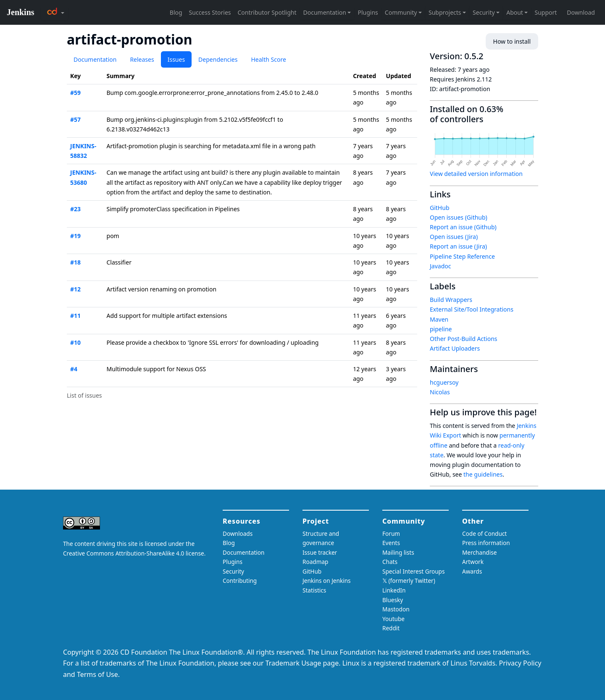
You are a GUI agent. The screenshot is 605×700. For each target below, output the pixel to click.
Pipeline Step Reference (462, 256)
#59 (75, 93)
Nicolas (440, 392)
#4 (74, 369)
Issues (176, 59)
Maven (439, 319)
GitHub (440, 208)
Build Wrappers (451, 300)
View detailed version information (476, 174)
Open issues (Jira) (454, 237)
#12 (75, 289)
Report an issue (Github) (463, 227)
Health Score (268, 59)
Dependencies (218, 59)
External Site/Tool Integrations (472, 309)
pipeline (441, 329)
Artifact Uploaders (455, 348)
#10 (75, 342)
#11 (75, 316)
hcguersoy (444, 382)
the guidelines (483, 474)
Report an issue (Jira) (458, 246)
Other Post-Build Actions (464, 339)
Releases (142, 59)
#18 (75, 262)
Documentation (95, 59)
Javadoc (440, 266)
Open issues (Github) (459, 217)
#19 (75, 236)
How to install (512, 41)
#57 (75, 119)
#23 (75, 209)
